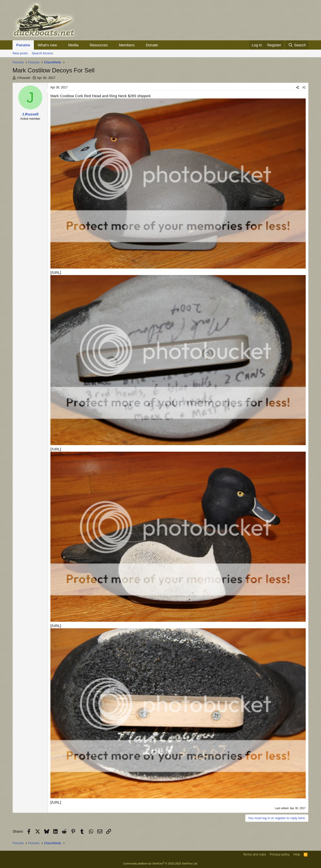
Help (297, 854)
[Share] (297, 88)
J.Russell (23, 78)
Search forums (43, 53)
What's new (47, 45)
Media (73, 45)
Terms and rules (255, 854)
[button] (61, 45)
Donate (152, 45)
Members (127, 45)
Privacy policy (280, 854)
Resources (99, 45)
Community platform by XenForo (160, 863)
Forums (23, 45)
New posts (20, 53)
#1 (304, 87)
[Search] (297, 45)
